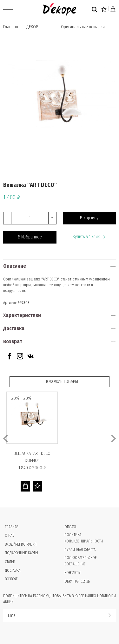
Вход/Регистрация (21, 544)
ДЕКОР (32, 27)
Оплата (70, 527)
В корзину (89, 218)
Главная (11, 27)
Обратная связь (77, 581)
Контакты (73, 573)
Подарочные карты (21, 553)
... (49, 27)
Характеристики (22, 315)
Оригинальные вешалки (83, 27)
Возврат (13, 341)
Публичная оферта (80, 550)
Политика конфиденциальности (84, 538)
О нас (10, 535)
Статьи (10, 562)
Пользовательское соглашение (81, 561)
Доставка (14, 328)
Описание (15, 266)
